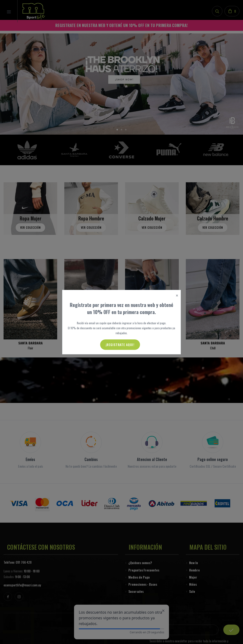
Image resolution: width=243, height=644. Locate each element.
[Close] (177, 296)
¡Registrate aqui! (120, 345)
